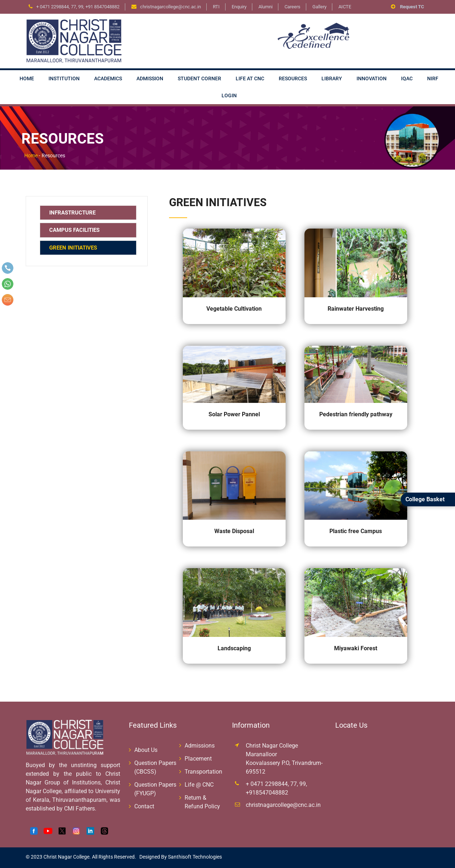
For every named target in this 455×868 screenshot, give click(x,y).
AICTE (345, 7)
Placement (198, 759)
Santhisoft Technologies (194, 857)
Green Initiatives (73, 248)
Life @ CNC (199, 785)
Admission (150, 78)
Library (332, 78)
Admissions (200, 746)
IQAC (407, 78)
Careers (292, 7)
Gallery (319, 7)
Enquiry (239, 7)
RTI (216, 7)
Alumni (266, 7)
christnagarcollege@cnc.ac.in (283, 805)
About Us (146, 750)
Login (229, 95)
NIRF (433, 78)
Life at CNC (250, 78)
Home (27, 78)
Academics (108, 78)
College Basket (425, 499)
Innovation (372, 78)
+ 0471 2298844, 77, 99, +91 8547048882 (78, 7)
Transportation (203, 772)
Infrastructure (72, 213)
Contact (144, 806)
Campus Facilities (74, 230)
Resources (293, 78)
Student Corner (199, 78)
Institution (64, 78)
